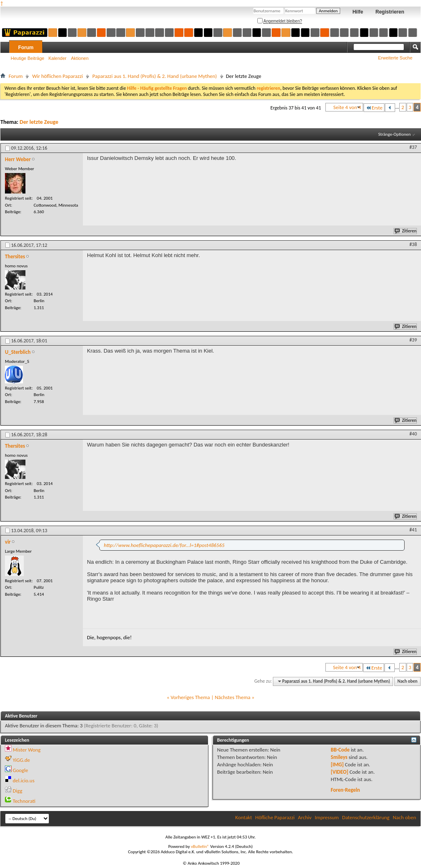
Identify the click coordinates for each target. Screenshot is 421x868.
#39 (413, 340)
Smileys (339, 757)
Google (20, 770)
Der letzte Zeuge (39, 122)
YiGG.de (21, 760)
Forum (26, 48)
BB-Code (340, 750)
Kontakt (244, 817)
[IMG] (337, 764)
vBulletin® (200, 846)
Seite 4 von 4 (347, 107)
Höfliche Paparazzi (275, 817)
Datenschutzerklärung (366, 817)
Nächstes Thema (232, 697)
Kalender (57, 58)
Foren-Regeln (345, 790)
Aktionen (80, 58)
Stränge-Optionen (395, 134)
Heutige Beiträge (27, 58)
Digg (17, 791)
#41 (413, 530)
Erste (374, 108)
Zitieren (406, 231)
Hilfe (358, 12)
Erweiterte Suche (395, 58)
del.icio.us (24, 780)
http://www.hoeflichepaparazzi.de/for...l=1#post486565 (164, 545)
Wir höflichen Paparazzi (57, 76)
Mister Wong (27, 750)
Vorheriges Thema (190, 697)
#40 (413, 434)
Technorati (24, 801)
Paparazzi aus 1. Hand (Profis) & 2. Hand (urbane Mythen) (155, 76)
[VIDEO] (340, 772)
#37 (413, 147)
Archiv (305, 817)
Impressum (327, 817)
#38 (413, 244)
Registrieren (390, 12)
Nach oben (407, 681)
